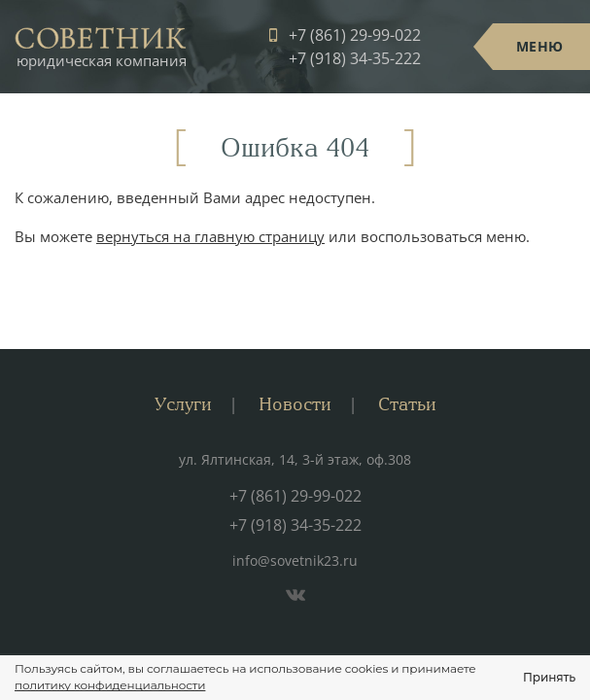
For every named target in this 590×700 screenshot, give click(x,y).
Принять (549, 677)
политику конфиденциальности (110, 685)
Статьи (407, 404)
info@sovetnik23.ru (295, 560)
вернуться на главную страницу (210, 236)
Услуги (183, 404)
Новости (295, 404)
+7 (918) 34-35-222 (355, 58)
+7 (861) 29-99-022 (355, 35)
